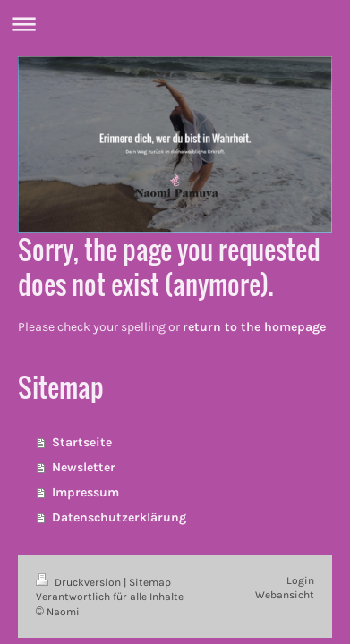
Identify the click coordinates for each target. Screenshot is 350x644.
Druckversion (80, 582)
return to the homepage (254, 327)
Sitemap (150, 582)
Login (300, 580)
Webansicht (285, 595)
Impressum (85, 492)
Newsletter (84, 467)
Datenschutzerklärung (119, 517)
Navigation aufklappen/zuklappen (175, 24)
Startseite (82, 442)
